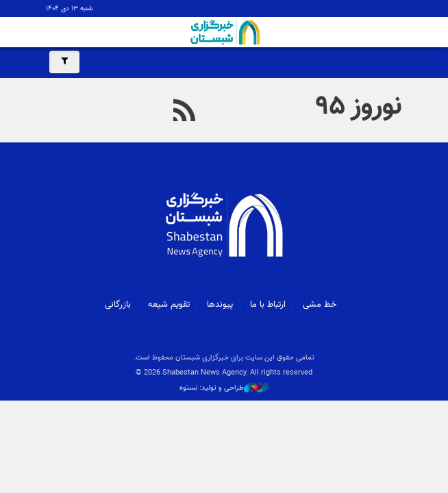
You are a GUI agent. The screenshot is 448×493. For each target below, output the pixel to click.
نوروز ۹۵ (359, 107)
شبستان (224, 32)
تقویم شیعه (169, 305)
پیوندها (220, 305)
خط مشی (320, 305)
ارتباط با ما (268, 305)
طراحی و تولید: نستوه (224, 388)
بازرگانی (118, 305)
